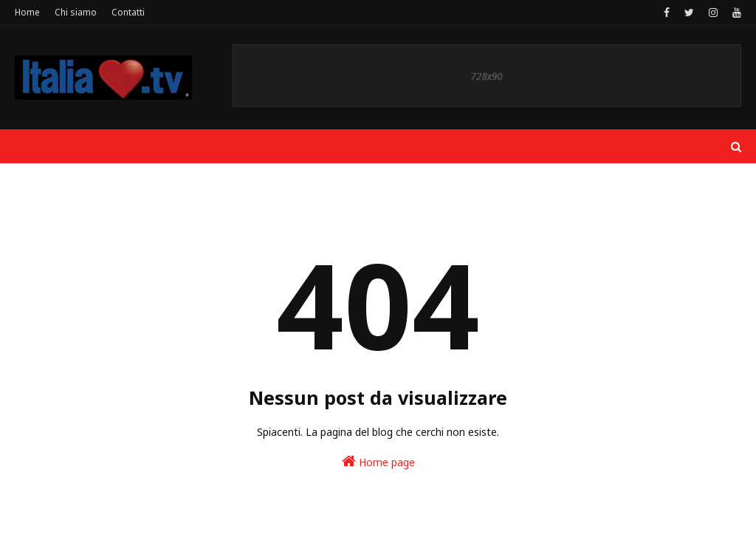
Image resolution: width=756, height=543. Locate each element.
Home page (378, 461)
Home (27, 12)
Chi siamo (76, 12)
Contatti (128, 12)
